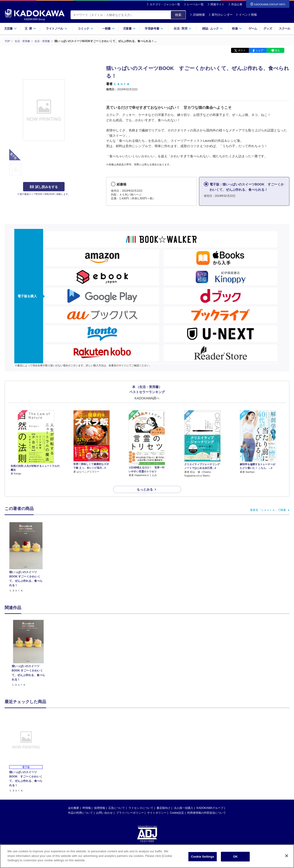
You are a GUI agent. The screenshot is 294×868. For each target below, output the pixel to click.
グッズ (268, 29)
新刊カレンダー (221, 15)
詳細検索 (197, 15)
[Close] (287, 856)
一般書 (108, 29)
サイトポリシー (157, 804)
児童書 (129, 29)
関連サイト (217, 4)
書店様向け (163, 800)
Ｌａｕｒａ (122, 84)
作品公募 (237, 4)
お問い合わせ (104, 804)
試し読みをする (44, 187)
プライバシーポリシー (130, 804)
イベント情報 (246, 15)
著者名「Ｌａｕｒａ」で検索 (268, 502)
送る (277, 50)
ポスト (242, 50)
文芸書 (10, 29)
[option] (28, 645)
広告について (117, 800)
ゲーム (253, 29)
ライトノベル (56, 29)
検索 (178, 15)
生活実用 (183, 29)
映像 (237, 29)
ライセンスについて (141, 800)
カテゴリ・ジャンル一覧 (165, 4)
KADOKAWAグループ (210, 800)
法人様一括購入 (184, 800)
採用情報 (100, 800)
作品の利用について (80, 804)
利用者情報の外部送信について (207, 804)
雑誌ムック (212, 29)
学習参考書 (154, 29)
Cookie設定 (177, 804)
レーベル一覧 (195, 4)
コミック (85, 29)
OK (235, 857)
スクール (284, 29)
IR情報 (87, 800)
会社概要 (74, 800)
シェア (260, 50)
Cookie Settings (202, 857)
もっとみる (145, 481)
